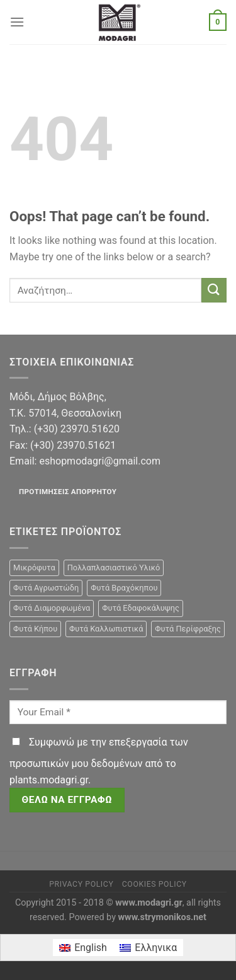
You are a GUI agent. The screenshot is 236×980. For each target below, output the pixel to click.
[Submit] (214, 290)
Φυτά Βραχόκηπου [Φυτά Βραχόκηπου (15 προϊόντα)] (124, 588)
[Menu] (17, 22)
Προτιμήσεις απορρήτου (68, 492)
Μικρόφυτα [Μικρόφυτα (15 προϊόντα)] (34, 568)
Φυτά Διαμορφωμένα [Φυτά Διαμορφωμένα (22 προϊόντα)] (52, 608)
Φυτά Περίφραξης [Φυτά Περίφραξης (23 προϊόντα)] (188, 629)
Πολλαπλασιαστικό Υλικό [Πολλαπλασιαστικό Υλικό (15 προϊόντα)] (114, 568)
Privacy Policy (81, 884)
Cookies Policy (155, 884)
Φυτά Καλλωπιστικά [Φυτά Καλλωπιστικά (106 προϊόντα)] (106, 629)
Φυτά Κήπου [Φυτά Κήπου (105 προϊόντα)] (35, 629)
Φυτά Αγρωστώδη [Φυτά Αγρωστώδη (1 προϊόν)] (46, 588)
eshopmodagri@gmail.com (99, 461)
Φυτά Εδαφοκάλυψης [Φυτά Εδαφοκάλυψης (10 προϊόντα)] (141, 608)
